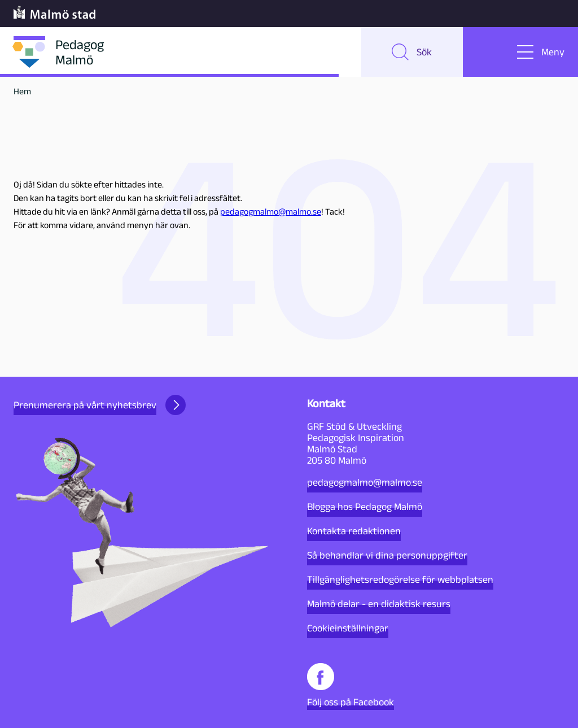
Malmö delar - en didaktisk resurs (379, 604)
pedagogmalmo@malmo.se (271, 212)
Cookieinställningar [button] (348, 628)
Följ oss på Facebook (351, 685)
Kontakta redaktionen (354, 531)
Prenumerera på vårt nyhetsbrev (100, 405)
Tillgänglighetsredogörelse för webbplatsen (400, 579)
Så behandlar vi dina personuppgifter (387, 555)
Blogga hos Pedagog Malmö (365, 507)
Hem (22, 91)
